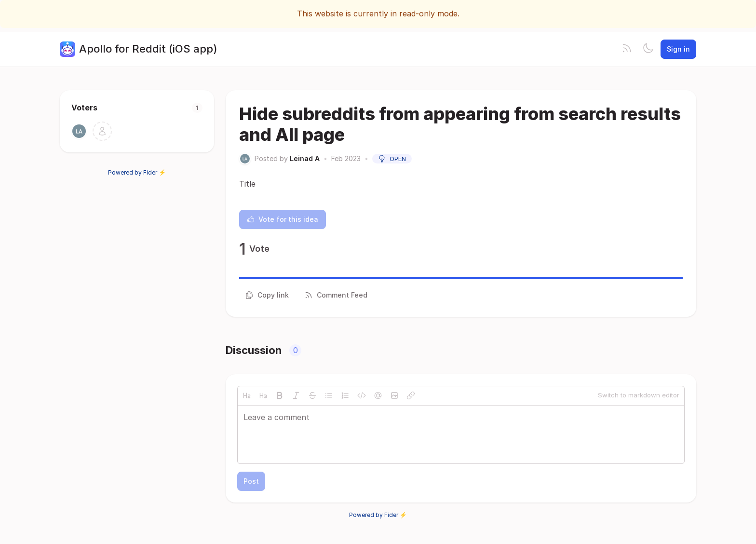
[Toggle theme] (648, 49)
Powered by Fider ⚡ (137, 172)
